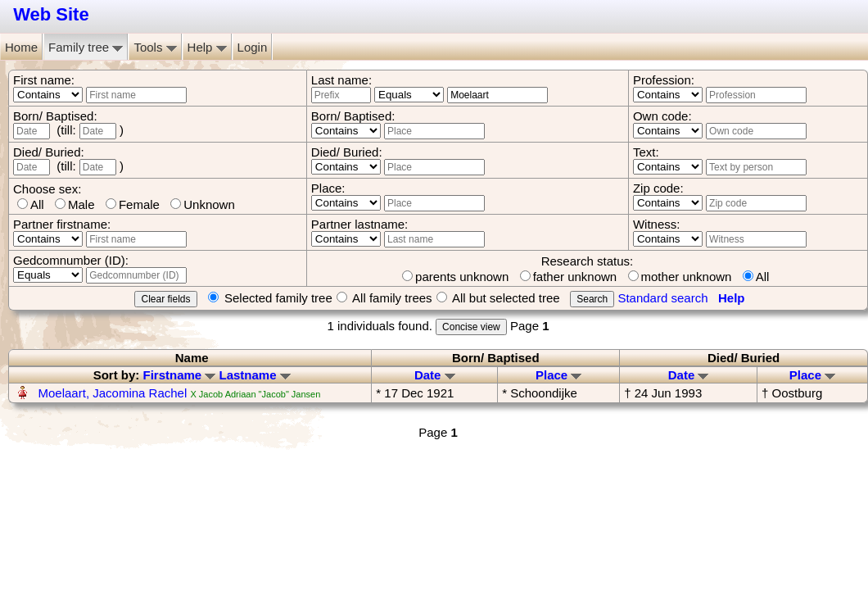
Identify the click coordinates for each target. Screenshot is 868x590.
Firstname (179, 375)
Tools (155, 47)
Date (435, 375)
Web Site (51, 14)
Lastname (255, 375)
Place (558, 375)
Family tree (86, 47)
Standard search (662, 298)
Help (207, 47)
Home (21, 47)
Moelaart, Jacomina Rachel (113, 393)
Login (253, 47)
